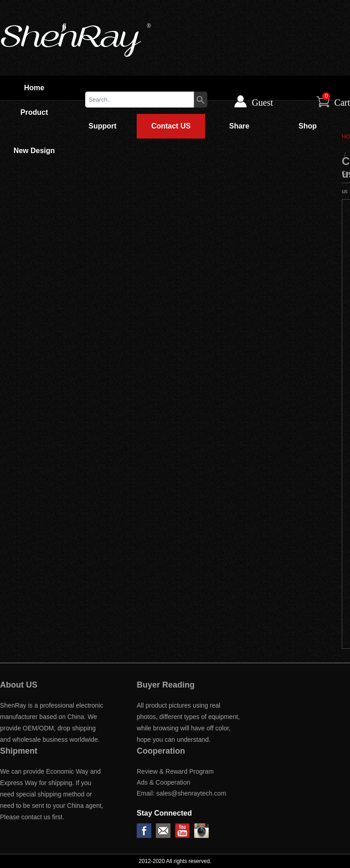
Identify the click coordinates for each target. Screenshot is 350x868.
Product (34, 112)
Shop (308, 126)
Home (34, 88)
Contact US (171, 126)
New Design (34, 151)
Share (239, 126)
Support (102, 126)
